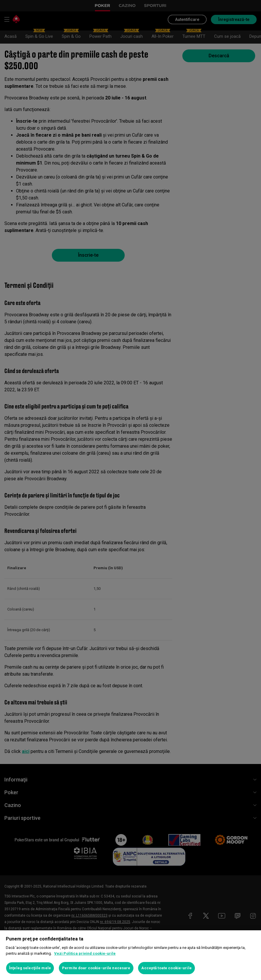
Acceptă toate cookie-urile (166, 968)
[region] (130, 955)
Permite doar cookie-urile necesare (96, 968)
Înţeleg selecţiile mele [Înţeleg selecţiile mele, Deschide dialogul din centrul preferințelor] (30, 968)
